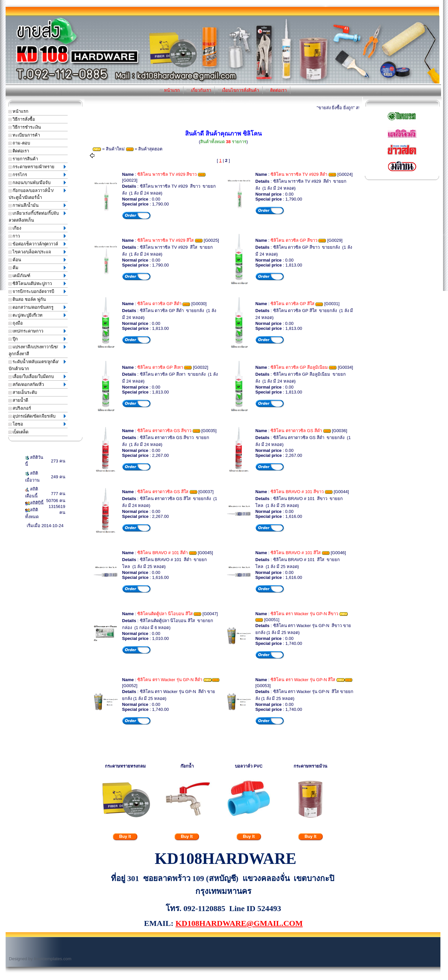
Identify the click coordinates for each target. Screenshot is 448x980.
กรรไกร (37, 175)
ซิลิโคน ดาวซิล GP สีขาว (294, 240)
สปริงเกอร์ (20, 408)
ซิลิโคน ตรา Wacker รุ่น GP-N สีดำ (170, 680)
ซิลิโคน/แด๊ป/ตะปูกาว (37, 284)
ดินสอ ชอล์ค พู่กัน (27, 299)
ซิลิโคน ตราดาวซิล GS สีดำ (296, 431)
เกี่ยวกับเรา (199, 90)
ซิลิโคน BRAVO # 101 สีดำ (162, 553)
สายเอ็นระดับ (23, 392)
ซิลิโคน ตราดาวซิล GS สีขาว (164, 431)
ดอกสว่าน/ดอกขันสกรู (37, 307)
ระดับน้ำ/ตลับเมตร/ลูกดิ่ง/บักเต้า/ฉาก (37, 365)
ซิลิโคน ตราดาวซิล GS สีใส (163, 492)
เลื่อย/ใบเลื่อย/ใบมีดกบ (37, 377)
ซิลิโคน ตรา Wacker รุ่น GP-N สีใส (303, 680)
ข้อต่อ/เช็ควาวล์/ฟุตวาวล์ (37, 244)
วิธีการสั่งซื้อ (22, 119)
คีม (37, 268)
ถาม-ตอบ (19, 143)
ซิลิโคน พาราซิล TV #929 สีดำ (299, 174)
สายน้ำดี (18, 400)
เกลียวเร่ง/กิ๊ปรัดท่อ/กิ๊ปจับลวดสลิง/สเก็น (37, 217)
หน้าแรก (170, 90)
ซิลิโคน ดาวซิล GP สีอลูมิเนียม (299, 367)
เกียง (37, 228)
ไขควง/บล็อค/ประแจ (37, 252)
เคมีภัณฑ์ (37, 276)
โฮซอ (37, 424)
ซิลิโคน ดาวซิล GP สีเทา (160, 367)
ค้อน (37, 260)
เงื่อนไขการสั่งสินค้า (239, 90)
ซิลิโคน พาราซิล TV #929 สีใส (165, 240)
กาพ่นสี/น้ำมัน (37, 205)
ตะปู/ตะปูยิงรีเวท (37, 315)
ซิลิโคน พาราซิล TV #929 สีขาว (167, 174)
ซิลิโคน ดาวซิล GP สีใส (292, 304)
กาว (37, 236)
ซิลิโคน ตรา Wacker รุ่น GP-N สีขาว (304, 614)
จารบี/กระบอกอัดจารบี (37, 291)
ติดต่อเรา (276, 90)
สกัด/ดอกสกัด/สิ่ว (37, 384)
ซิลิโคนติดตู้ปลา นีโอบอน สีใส (165, 614)
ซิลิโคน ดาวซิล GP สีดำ (159, 304)
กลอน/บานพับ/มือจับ (37, 183)
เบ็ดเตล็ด (19, 432)
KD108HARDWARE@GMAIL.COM (239, 923)
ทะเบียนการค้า (24, 135)
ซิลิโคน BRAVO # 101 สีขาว (297, 492)
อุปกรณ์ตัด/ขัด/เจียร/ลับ (37, 416)
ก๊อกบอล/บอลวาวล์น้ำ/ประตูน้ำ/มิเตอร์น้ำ (37, 194)
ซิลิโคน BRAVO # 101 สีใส (296, 553)
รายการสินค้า (23, 159)
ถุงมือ (16, 323)
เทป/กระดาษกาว (37, 331)
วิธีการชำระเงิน (25, 127)
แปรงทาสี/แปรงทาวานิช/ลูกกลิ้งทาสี (37, 350)
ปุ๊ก (37, 339)
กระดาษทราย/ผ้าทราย (37, 167)
